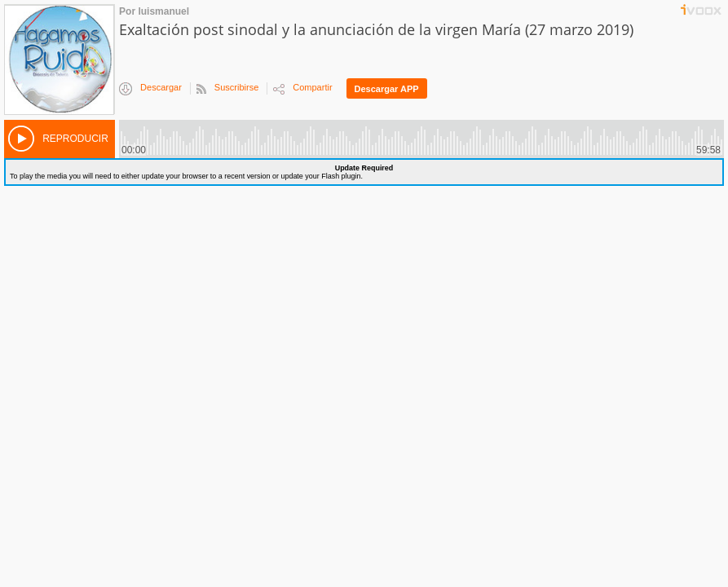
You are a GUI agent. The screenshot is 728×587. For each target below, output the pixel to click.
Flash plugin (341, 176)
